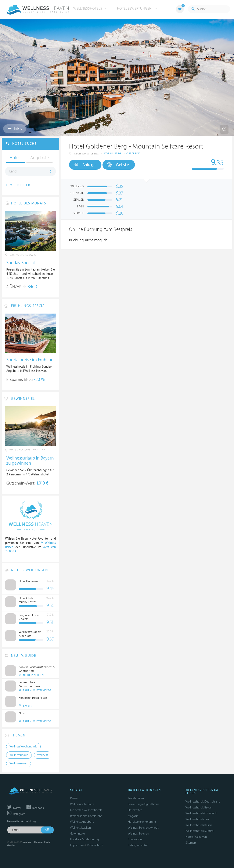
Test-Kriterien (136, 798)
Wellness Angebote (82, 822)
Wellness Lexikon (80, 828)
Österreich (135, 153)
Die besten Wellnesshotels (86, 810)
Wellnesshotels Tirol (197, 819)
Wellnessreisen (19, 764)
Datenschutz (95, 845)
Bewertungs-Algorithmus (143, 804)
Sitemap (191, 843)
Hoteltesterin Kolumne (142, 822)
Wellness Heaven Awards (143, 828)
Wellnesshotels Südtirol (200, 831)
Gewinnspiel (78, 834)
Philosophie (135, 839)
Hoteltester (135, 810)
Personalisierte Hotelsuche (86, 816)
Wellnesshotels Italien (199, 825)
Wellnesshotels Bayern (199, 808)
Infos (15, 129)
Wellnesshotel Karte (82, 804)
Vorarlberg (113, 153)
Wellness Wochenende (23, 747)
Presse (74, 798)
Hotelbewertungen (137, 8)
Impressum (77, 845)
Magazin (133, 816)
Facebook (35, 808)
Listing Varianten (138, 845)
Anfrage (84, 165)
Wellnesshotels (91, 8)
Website (118, 165)
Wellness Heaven (138, 834)
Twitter (14, 808)
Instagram (16, 814)
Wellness (43, 755)
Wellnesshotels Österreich (201, 813)
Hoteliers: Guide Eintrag (84, 839)
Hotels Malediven (196, 837)
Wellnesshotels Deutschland (203, 802)
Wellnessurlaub (19, 755)
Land (13, 171)
